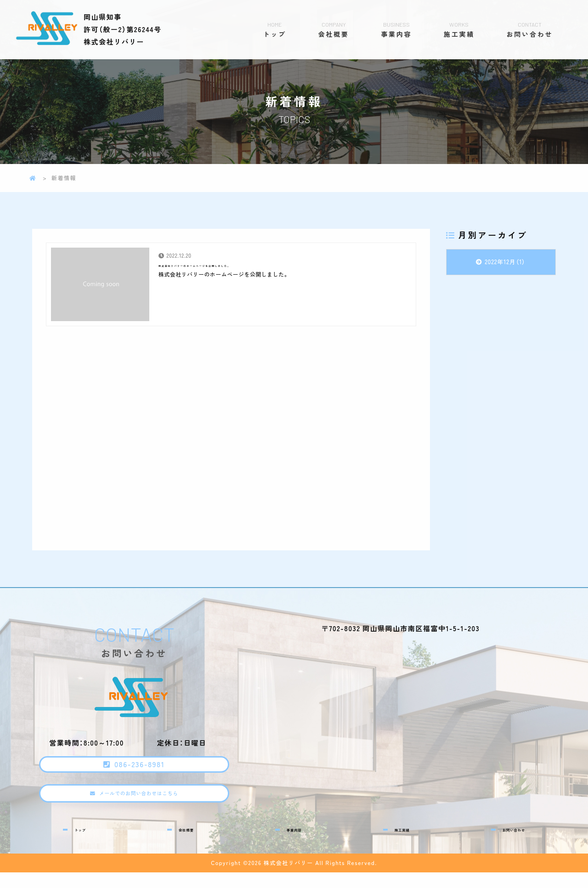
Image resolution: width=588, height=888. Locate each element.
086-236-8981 (142, 770)
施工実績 (459, 29)
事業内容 (396, 29)
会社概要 (334, 29)
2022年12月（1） (506, 262)
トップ (275, 29)
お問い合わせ (530, 29)
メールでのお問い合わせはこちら (141, 808)
